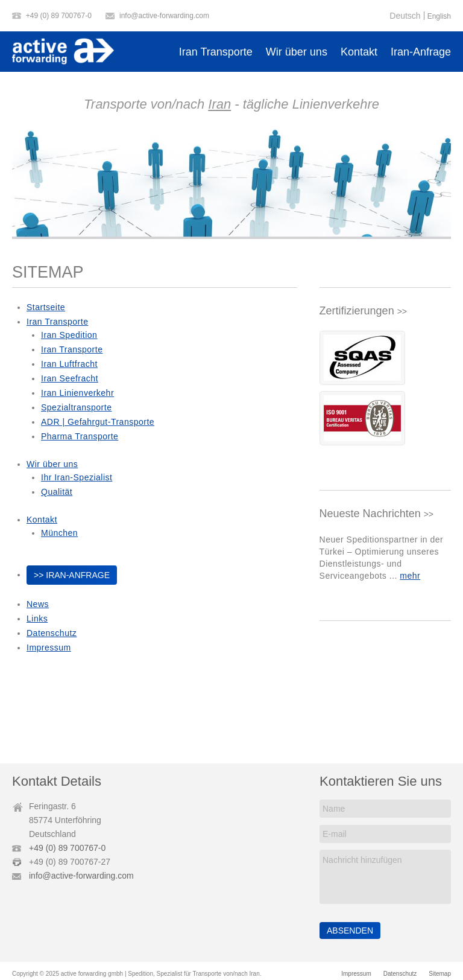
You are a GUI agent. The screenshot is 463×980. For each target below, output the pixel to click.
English (439, 16)
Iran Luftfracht (69, 364)
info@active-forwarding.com (164, 16)
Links (37, 619)
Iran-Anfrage (421, 52)
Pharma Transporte (80, 436)
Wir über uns (297, 52)
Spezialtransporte (76, 407)
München (59, 533)
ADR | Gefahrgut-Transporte (98, 422)
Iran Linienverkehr (77, 393)
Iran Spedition (69, 335)
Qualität (57, 492)
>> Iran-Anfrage (72, 575)
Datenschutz (52, 633)
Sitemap (440, 974)
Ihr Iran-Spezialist (77, 477)
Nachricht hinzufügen (385, 877)
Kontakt (359, 52)
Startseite (46, 307)
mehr (410, 576)
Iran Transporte (216, 52)
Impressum (49, 647)
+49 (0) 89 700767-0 (59, 16)
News (38, 604)
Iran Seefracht (70, 378)
